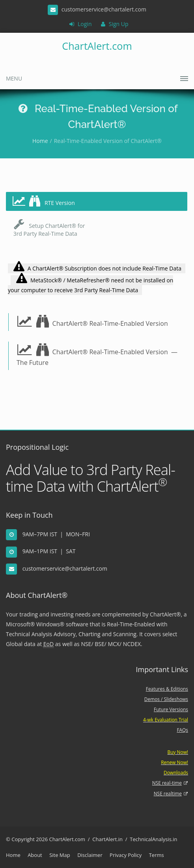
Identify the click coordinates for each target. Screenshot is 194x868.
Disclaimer (90, 855)
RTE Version (43, 201)
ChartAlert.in (107, 839)
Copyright (23, 839)
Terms (157, 855)
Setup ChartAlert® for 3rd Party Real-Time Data (48, 228)
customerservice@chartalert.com (65, 568)
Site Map (60, 855)
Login (80, 24)
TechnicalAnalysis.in (153, 839)
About (35, 855)
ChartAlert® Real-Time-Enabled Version (92, 321)
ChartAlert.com (97, 46)
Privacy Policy (126, 855)
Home (40, 141)
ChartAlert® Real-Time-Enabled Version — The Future (98, 355)
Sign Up (115, 24)
